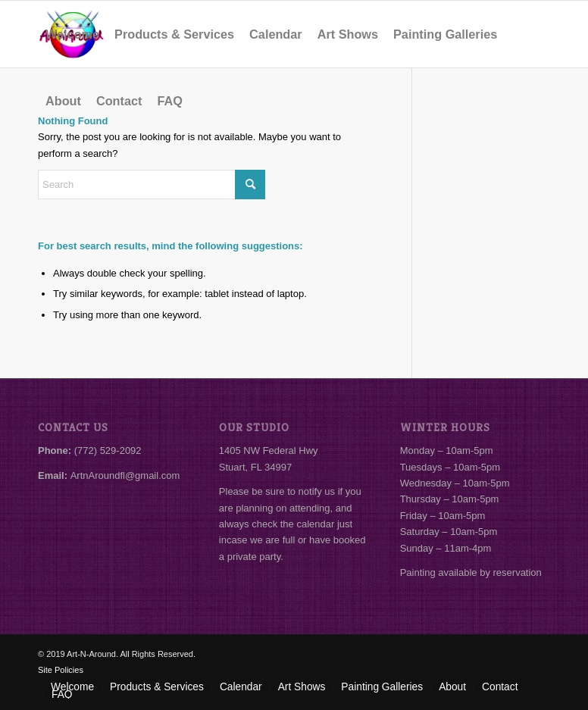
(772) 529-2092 (108, 450)
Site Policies (61, 670)
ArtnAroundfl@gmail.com (125, 475)
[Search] (152, 185)
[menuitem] (72, 34)
